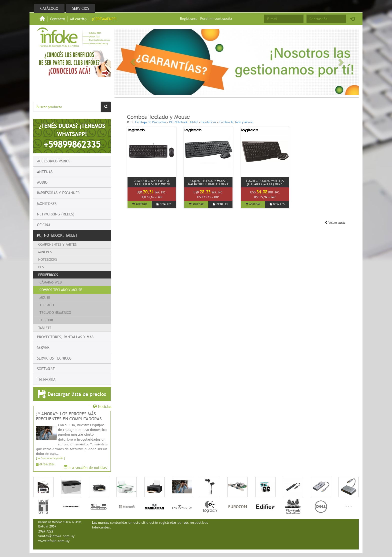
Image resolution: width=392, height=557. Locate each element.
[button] (133, 62)
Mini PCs (45, 252)
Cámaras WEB (51, 282)
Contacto (57, 19)
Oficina (44, 225)
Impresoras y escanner (58, 193)
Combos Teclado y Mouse (61, 290)
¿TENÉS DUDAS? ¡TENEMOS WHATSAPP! (72, 136)
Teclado (47, 305)
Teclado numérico (55, 313)
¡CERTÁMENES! (104, 19)
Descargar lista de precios (72, 394)
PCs (41, 267)
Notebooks (48, 259)
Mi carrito (78, 19)
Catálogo (49, 8)
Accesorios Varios (54, 161)
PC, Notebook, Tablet (57, 235)
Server (43, 347)
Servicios (81, 8)
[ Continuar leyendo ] (50, 458)
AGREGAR (139, 204)
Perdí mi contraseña (216, 19)
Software (46, 369)
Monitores (47, 203)
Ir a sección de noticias (85, 467)
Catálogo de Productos (150, 122)
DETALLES (164, 204)
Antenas (45, 172)
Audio (42, 182)
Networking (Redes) (56, 214)
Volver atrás (335, 223)
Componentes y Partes (57, 244)
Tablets (45, 328)
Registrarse (189, 19)
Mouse (45, 298)
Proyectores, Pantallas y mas (65, 337)
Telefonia (46, 379)
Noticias (102, 406)
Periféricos (48, 275)
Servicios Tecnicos (54, 358)
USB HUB (46, 320)
